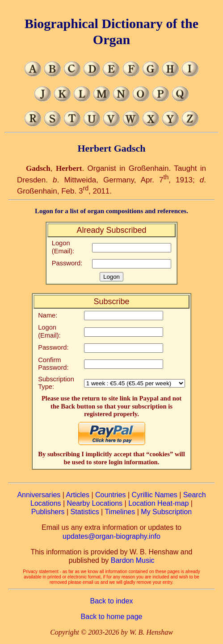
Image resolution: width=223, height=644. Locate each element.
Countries (110, 495)
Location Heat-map (158, 503)
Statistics (85, 512)
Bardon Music (133, 560)
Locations (46, 503)
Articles (78, 495)
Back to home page (112, 617)
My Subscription (166, 512)
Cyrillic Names (155, 495)
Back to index (111, 601)
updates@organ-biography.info (111, 536)
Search (195, 495)
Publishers (48, 512)
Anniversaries (39, 495)
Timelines (120, 512)
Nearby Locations (95, 503)
